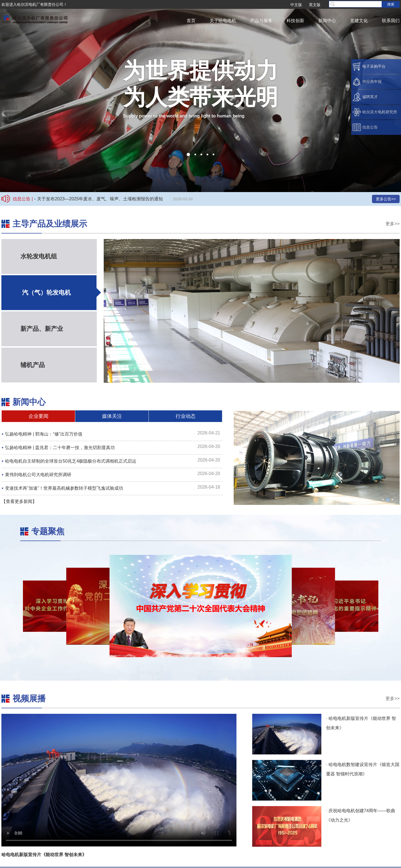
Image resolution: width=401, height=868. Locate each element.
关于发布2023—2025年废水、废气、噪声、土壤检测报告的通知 (100, 199)
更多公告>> (386, 199)
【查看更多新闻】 (19, 501)
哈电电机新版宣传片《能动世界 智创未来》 (44, 855)
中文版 (296, 5)
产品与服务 (261, 21)
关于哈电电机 (223, 21)
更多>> (393, 224)
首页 (191, 21)
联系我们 (391, 21)
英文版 (315, 5)
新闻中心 (327, 21)
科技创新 (295, 21)
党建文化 (359, 21)
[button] (188, 154)
